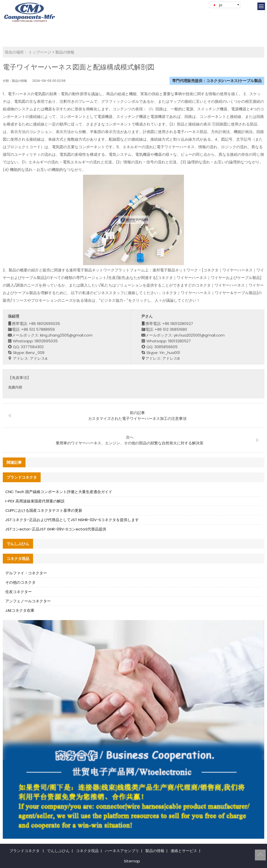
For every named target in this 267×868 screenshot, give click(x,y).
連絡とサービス (184, 851)
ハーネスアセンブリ (122, 851)
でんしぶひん (58, 851)
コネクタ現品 (87, 851)
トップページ (40, 52)
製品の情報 (65, 52)
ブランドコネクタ (24, 851)
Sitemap (132, 861)
